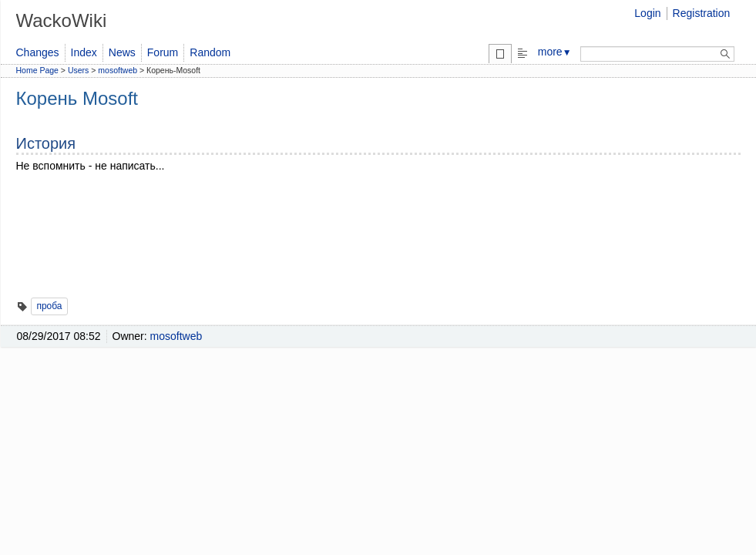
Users (78, 70)
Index (84, 52)
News (122, 52)
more (555, 52)
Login (647, 13)
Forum (163, 52)
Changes (38, 52)
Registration (702, 13)
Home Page (37, 70)
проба (49, 306)
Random (210, 52)
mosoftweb (118, 70)
